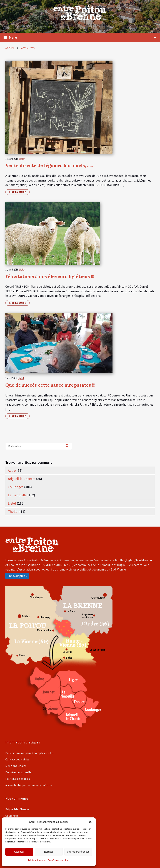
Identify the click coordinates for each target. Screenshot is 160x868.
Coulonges (16, 487)
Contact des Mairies (17, 759)
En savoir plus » (17, 576)
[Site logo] (80, 19)
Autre (12, 470)
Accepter (19, 852)
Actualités (28, 48)
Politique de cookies (37, 860)
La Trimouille (17, 495)
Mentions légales (16, 766)
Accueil (10, 48)
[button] (90, 822)
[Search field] (39, 446)
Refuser (49, 852)
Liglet (22, 159)
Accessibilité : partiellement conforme (29, 785)
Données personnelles (58, 860)
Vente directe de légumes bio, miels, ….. (49, 165)
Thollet (13, 512)
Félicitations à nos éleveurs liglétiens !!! (50, 276)
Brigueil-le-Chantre (22, 479)
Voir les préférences (78, 852)
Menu (80, 38)
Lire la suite (17, 192)
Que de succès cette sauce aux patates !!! (50, 385)
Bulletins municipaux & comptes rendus (29, 753)
